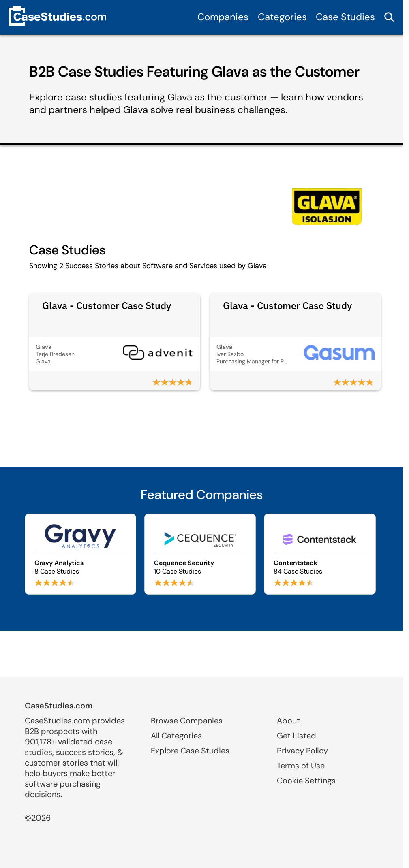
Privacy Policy (302, 751)
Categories (282, 17)
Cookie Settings (306, 781)
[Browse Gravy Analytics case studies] (80, 554)
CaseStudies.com (59, 706)
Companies (223, 17)
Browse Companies (187, 721)
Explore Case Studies (190, 751)
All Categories (176, 736)
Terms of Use (301, 766)
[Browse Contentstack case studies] (320, 554)
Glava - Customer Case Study (107, 305)
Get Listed (297, 736)
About (288, 721)
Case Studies (345, 17)
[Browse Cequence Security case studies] (200, 554)
